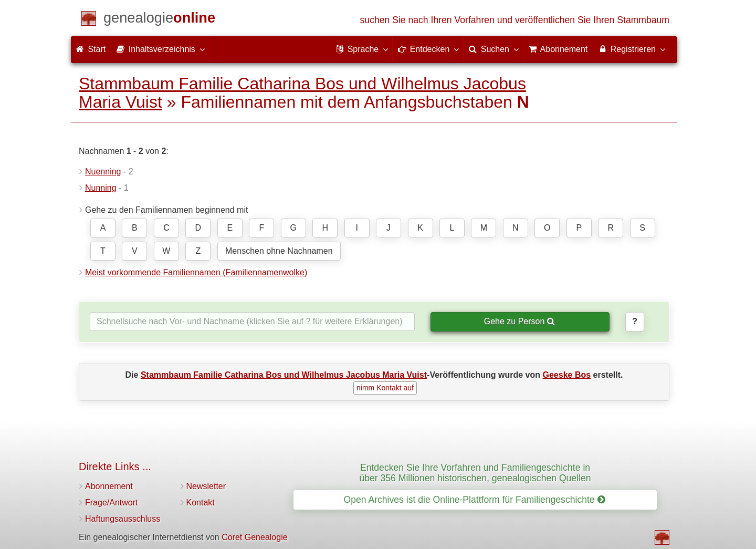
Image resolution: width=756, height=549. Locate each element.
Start (91, 49)
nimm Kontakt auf (385, 388)
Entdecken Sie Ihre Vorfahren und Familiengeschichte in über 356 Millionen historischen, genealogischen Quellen (475, 473)
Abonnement (109, 486)
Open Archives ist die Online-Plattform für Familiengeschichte (474, 500)
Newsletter (206, 486)
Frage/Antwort (111, 503)
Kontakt (201, 503)
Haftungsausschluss (123, 519)
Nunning (101, 188)
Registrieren (631, 49)
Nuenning (103, 172)
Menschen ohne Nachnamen (279, 251)
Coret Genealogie (254, 537)
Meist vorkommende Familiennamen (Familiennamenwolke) (196, 272)
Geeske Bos (567, 375)
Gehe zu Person (519, 321)
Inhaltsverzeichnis (160, 49)
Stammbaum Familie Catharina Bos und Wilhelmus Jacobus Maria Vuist (302, 93)
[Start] (159, 20)
